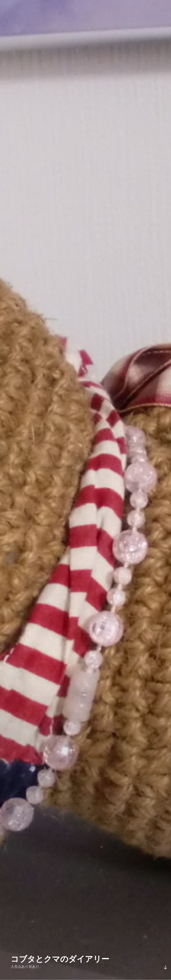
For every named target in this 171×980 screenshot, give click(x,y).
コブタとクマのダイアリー (60, 959)
